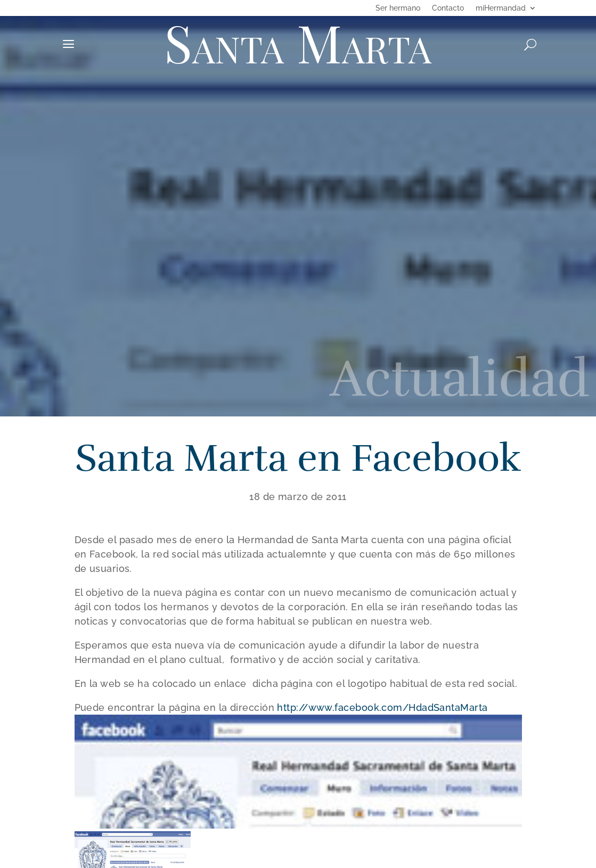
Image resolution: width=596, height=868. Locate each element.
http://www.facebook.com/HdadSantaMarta (382, 707)
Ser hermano (398, 8)
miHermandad (501, 8)
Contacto (448, 8)
